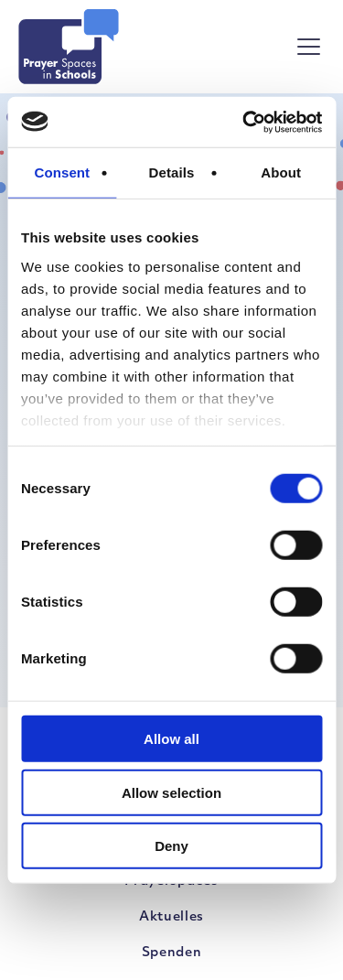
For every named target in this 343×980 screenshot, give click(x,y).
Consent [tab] (62, 172)
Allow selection (171, 792)
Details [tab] (172, 172)
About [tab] (281, 172)
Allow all (171, 739)
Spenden (172, 953)
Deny (171, 846)
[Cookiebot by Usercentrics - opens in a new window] (244, 122)
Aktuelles (171, 917)
